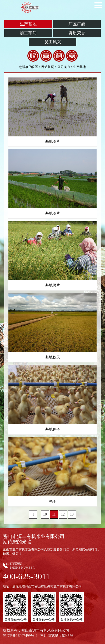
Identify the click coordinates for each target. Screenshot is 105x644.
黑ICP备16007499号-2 (20, 636)
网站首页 (48, 67)
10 (45, 514)
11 (54, 514)
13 (72, 514)
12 (63, 514)
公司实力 (64, 67)
